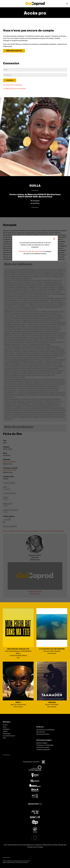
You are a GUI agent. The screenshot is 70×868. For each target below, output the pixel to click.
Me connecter (41, 732)
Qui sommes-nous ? (9, 736)
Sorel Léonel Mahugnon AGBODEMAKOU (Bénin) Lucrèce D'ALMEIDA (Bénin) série (18, 633)
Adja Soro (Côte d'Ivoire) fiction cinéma (18, 685)
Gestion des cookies (43, 747)
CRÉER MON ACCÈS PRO (14, 51)
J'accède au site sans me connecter (14, 89)
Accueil (5, 725)
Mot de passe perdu (43, 734)
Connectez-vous (24, 251)
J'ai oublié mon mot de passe (13, 85)
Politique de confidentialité (45, 745)
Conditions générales (43, 750)
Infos (4, 738)
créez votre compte (37, 251)
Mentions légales (42, 743)
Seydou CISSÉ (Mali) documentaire (52, 685)
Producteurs (7, 734)
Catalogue (6, 729)
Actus (5, 727)
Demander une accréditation (45, 730)
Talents (5, 731)
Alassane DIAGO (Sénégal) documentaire (52, 631)
